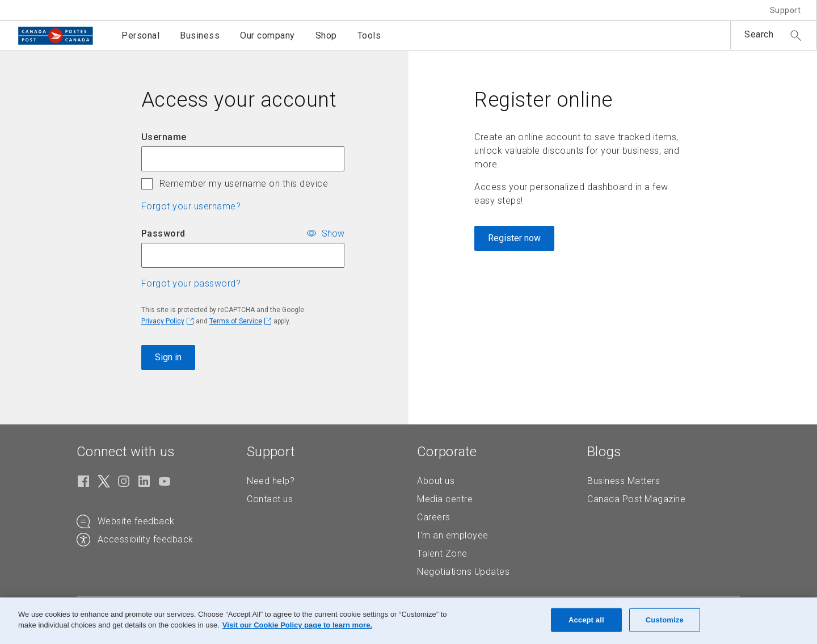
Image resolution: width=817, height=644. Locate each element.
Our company (268, 35)
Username (164, 137)
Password (163, 233)
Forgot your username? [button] (191, 206)
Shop (326, 35)
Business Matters (624, 481)
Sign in (168, 357)
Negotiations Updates (463, 572)
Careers (434, 517)
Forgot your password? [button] (191, 283)
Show (333, 233)
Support (786, 10)
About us (436, 481)
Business (200, 35)
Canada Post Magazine (636, 499)
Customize (665, 620)
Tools (369, 35)
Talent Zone (442, 553)
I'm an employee (453, 535)
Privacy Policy (163, 321)
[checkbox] (147, 184)
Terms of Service (236, 321)
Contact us (270, 499)
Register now (514, 238)
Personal (140, 35)
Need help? (271, 481)
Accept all (586, 620)
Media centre (445, 499)
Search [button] (759, 34)
